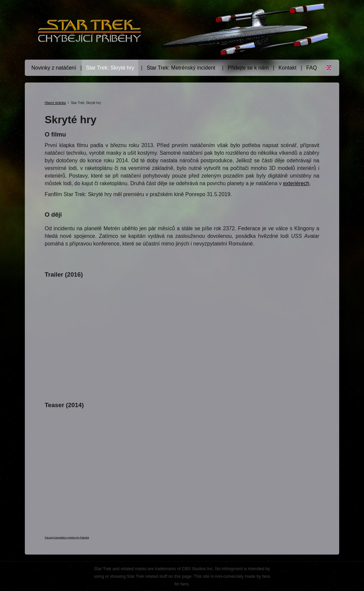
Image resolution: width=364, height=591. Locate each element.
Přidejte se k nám (248, 68)
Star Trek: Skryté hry (110, 68)
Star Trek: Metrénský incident (181, 68)
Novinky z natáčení (54, 68)
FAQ (312, 68)
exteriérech (296, 183)
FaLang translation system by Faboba (67, 537)
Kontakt (288, 68)
